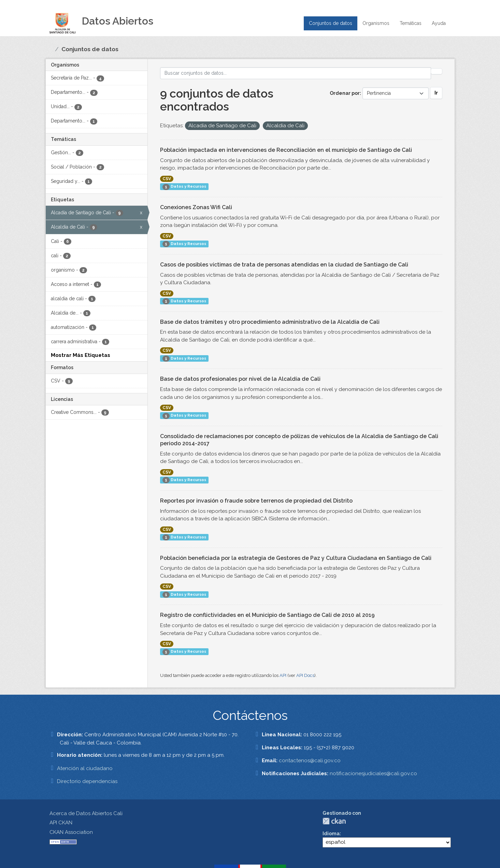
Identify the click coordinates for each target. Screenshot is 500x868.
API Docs (305, 675)
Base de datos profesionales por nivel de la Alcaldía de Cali (240, 379)
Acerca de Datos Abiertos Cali (86, 813)
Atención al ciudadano (85, 768)
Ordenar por (345, 93)
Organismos (376, 23)
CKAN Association (71, 832)
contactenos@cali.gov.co (310, 761)
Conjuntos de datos (331, 23)
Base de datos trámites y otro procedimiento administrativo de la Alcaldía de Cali (270, 322)
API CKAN (61, 823)
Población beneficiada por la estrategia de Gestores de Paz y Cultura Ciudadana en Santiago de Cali (296, 558)
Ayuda (439, 23)
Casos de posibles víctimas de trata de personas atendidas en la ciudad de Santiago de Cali (284, 265)
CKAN (334, 821)
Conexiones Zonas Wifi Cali (196, 207)
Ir (436, 93)
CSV (167, 179)
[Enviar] (437, 71)
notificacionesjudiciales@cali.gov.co (373, 773)
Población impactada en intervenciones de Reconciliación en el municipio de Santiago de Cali (286, 150)
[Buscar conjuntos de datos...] (296, 73)
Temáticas (411, 23)
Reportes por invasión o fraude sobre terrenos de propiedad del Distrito (256, 501)
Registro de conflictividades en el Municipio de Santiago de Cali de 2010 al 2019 (267, 615)
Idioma (331, 834)
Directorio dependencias (87, 781)
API (283, 675)
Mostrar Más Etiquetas (81, 355)
